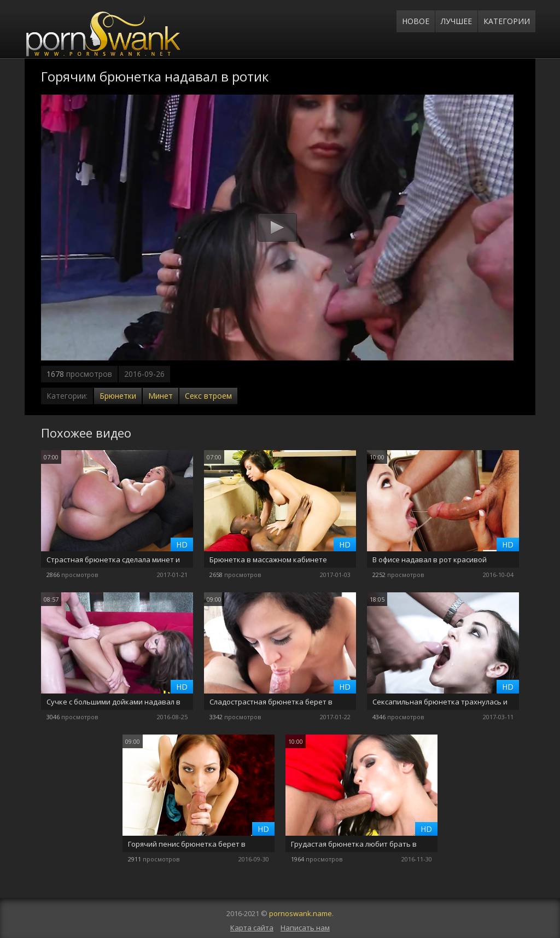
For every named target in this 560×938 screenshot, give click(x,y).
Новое (416, 21)
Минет (161, 396)
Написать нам (305, 928)
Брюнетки (118, 396)
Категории (507, 21)
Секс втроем (208, 396)
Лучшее (456, 21)
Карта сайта (252, 928)
